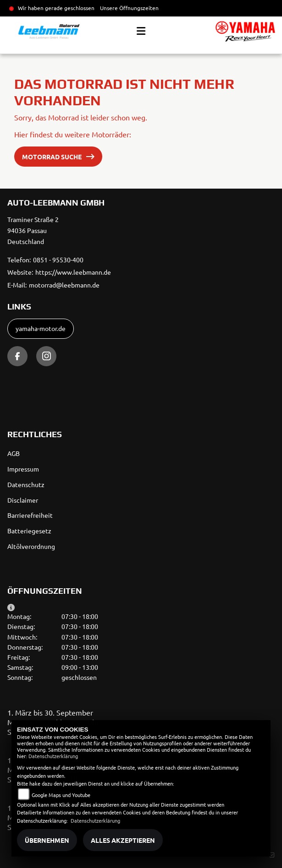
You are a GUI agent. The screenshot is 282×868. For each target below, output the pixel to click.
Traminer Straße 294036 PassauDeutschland (33, 230)
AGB (14, 453)
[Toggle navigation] (141, 31)
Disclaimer (23, 500)
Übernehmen (47, 840)
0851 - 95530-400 (58, 260)
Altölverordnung (31, 546)
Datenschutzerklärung (53, 756)
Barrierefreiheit (30, 515)
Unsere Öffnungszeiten (129, 8)
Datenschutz (26, 484)
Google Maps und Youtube (61, 795)
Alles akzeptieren (123, 840)
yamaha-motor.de (41, 328)
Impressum (23, 469)
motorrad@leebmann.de (64, 285)
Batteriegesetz (29, 531)
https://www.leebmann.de (73, 272)
